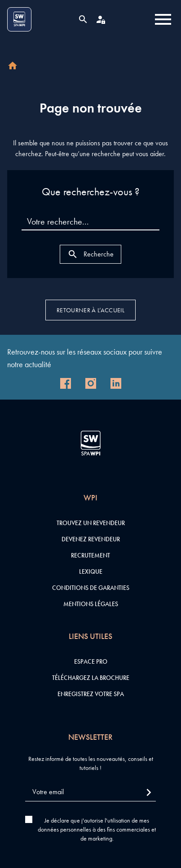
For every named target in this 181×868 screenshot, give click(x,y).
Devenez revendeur (91, 539)
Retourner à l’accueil (90, 310)
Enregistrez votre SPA (91, 694)
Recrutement (90, 555)
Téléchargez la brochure (91, 678)
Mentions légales (91, 604)
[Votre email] (90, 792)
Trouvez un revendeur (91, 523)
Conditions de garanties (91, 588)
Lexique (91, 571)
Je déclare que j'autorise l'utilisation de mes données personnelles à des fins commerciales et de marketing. (97, 829)
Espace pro (91, 661)
